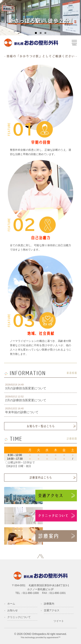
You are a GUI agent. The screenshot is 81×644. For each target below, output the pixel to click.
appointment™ (54, 637)
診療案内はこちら (41, 478)
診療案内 (49, 604)
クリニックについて (19, 617)
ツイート (59, 621)
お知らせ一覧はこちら (41, 426)
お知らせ (13, 610)
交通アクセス (52, 610)
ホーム (11, 604)
